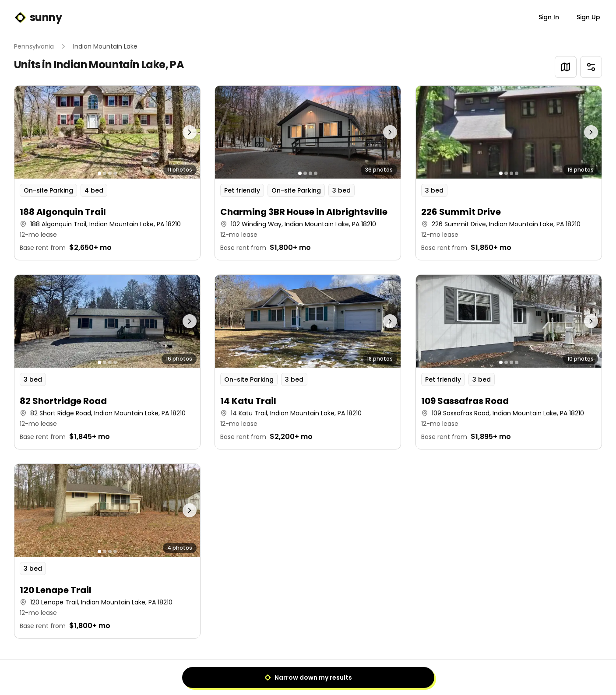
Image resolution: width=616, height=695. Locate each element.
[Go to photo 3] (110, 173)
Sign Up (588, 17)
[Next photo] (177, 132)
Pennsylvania (34, 46)
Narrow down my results (308, 677)
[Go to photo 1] (99, 173)
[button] (107, 173)
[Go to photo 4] (115, 173)
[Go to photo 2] (105, 173)
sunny (38, 18)
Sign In (549, 17)
